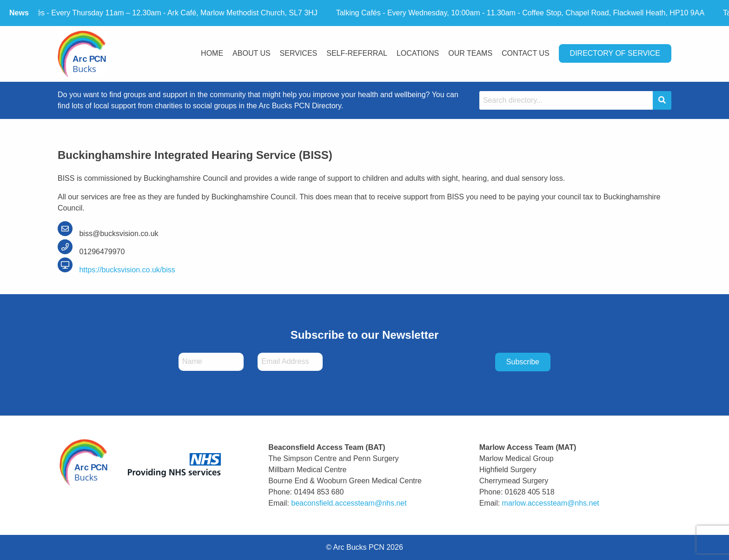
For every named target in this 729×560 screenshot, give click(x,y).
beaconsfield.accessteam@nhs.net (349, 503)
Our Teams (470, 53)
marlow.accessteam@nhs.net (551, 503)
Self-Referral (357, 53)
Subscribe (523, 362)
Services (299, 53)
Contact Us (526, 53)
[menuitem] (212, 54)
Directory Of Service (615, 53)
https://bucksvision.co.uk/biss (116, 270)
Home (212, 53)
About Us (252, 53)
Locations (418, 53)
